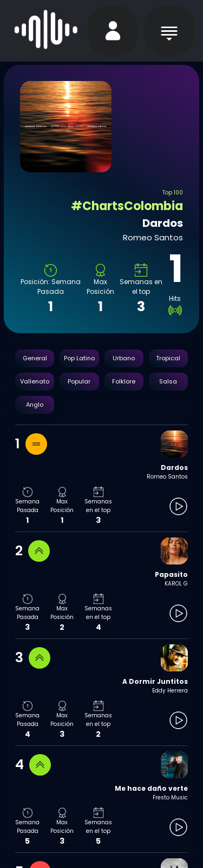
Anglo (35, 405)
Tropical (168, 358)
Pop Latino (79, 358)
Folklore (124, 381)
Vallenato (35, 381)
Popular (79, 381)
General (35, 358)
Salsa (168, 381)
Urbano (124, 358)
